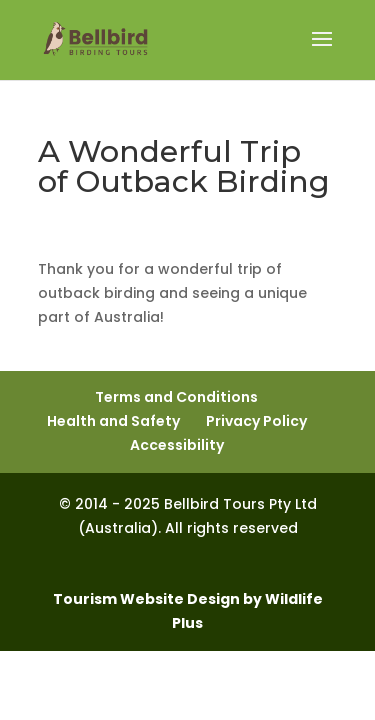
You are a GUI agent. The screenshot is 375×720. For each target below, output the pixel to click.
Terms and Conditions (176, 397)
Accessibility (177, 445)
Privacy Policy (256, 421)
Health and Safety (113, 421)
